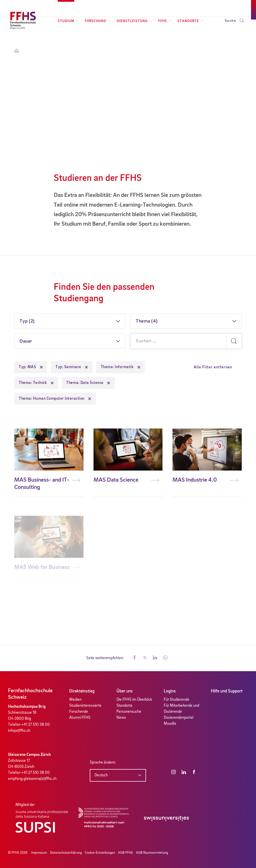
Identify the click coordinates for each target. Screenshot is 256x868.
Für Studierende (176, 700)
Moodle (170, 724)
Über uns (125, 691)
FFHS (165, 21)
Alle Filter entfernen (213, 367)
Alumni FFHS (80, 718)
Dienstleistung (134, 21)
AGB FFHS (125, 853)
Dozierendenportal (179, 718)
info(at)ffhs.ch (19, 731)
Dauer (26, 341)
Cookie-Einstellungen (100, 853)
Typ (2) (27, 321)
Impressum (39, 853)
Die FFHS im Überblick (134, 700)
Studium (68, 21)
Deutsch (101, 775)
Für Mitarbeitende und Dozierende (181, 709)
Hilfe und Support (227, 691)
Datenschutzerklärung (66, 853)
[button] (134, 658)
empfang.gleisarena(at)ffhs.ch (32, 779)
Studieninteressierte (85, 706)
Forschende (79, 712)
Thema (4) (147, 321)
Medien (75, 700)
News (121, 718)
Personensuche (129, 712)
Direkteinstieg (82, 691)
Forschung (98, 21)
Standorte (190, 21)
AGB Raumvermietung (152, 853)
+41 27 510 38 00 (35, 725)
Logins (170, 691)
